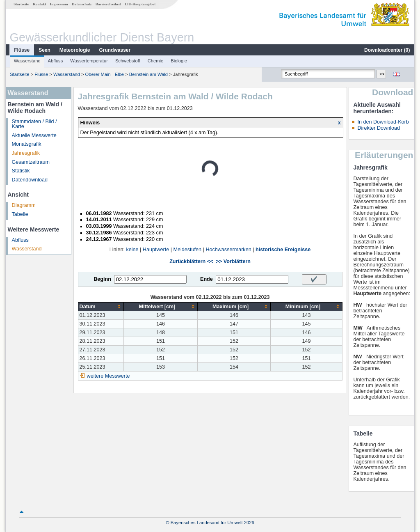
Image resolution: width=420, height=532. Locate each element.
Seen (45, 50)
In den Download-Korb (383, 122)
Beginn (102, 279)
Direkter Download (379, 128)
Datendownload (30, 180)
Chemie (156, 61)
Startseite (21, 4)
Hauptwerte (156, 250)
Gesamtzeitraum (31, 162)
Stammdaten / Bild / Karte (34, 124)
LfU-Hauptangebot (140, 4)
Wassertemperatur (89, 61)
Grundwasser (115, 50)
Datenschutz (82, 4)
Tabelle (20, 214)
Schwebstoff (128, 61)
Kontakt (40, 4)
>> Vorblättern (233, 261)
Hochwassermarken (228, 250)
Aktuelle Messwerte (34, 135)
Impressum (59, 4)
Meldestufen (187, 250)
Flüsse (22, 50)
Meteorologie (75, 50)
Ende (207, 279)
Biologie (179, 61)
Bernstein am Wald (148, 74)
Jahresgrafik (26, 153)
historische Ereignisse (283, 250)
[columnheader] (101, 306)
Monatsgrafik (27, 144)
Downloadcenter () (387, 50)
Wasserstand (27, 61)
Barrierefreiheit (108, 4)
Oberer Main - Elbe (105, 74)
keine (132, 250)
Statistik (21, 171)
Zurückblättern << (191, 261)
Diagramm (24, 205)
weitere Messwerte (108, 376)
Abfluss (56, 61)
